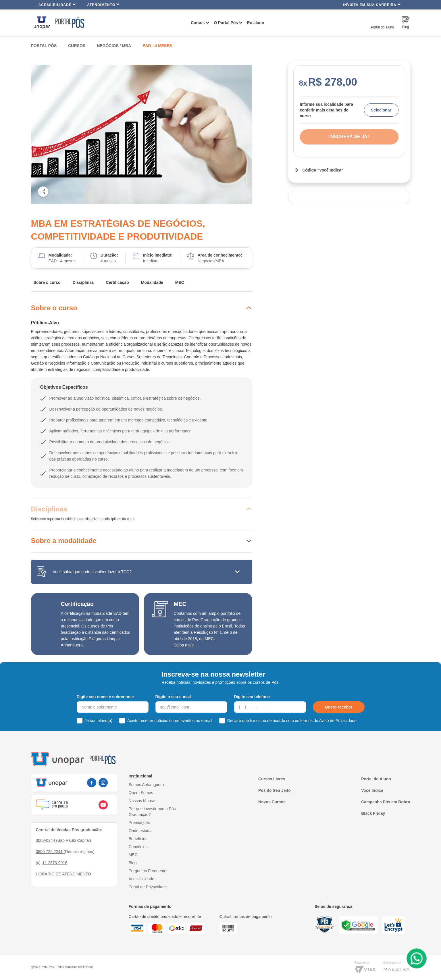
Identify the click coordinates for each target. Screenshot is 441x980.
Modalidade (152, 282)
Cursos (198, 23)
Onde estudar (141, 831)
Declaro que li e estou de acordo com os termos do (292, 721)
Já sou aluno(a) (99, 721)
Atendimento (103, 4)
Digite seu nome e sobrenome (105, 697)
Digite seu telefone (252, 697)
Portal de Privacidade (148, 887)
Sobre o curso (47, 282)
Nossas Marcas (142, 801)
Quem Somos (141, 793)
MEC (180, 282)
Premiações (139, 823)
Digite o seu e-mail (173, 697)
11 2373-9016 (52, 863)
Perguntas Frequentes (149, 871)
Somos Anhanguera (146, 785)
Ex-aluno (256, 23)
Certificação (118, 282)
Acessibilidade (57, 4)
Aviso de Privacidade (338, 721)
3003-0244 (46, 840)
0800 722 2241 (50, 852)
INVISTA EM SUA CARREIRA (372, 4)
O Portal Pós (226, 23)
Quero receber (339, 707)
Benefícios (138, 839)
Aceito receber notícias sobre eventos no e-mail (170, 721)
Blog (133, 863)
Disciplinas (83, 282)
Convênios (138, 847)
